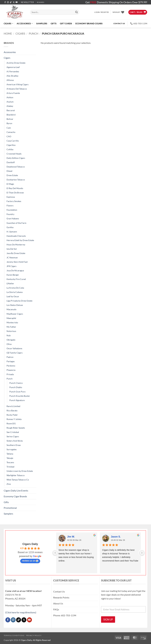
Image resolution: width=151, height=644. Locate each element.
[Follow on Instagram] (8, 2)
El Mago (10, 184)
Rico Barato (12, 410)
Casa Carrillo (13, 141)
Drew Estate (12, 175)
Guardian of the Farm (16, 223)
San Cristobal (13, 432)
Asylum (10, 102)
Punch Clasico (16, 383)
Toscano (10, 462)
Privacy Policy (34, 635)
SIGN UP (108, 619)
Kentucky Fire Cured (16, 279)
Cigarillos (11, 145)
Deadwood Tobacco (16, 167)
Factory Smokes (14, 201)
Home (8, 34)
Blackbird (11, 115)
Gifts (54, 23)
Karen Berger (13, 275)
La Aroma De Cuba (15, 288)
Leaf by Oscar (13, 296)
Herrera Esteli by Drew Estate (20, 240)
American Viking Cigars (18, 84)
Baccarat (11, 110)
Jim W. (71, 537)
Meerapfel (11, 318)
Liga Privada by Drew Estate (19, 301)
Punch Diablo (16, 387)
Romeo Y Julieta (14, 419)
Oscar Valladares (14, 348)
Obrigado (11, 340)
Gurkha (10, 227)
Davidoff (11, 162)
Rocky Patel (12, 415)
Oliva (9, 344)
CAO (9, 136)
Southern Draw (14, 445)
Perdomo (11, 366)
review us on (30, 561)
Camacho (11, 132)
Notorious (11, 331)
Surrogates (12, 449)
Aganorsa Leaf (13, 67)
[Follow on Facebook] (5, 2)
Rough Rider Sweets (16, 428)
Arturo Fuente (13, 93)
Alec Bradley (12, 76)
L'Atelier (10, 283)
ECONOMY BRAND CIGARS (89, 23)
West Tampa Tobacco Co (18, 480)
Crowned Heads (14, 154)
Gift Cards (66, 23)
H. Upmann (12, 232)
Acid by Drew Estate (16, 63)
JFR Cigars (11, 266)
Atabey (10, 106)
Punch (34, 34)
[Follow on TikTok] (11, 2)
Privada (10, 374)
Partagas (11, 361)
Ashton (10, 97)
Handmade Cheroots (16, 236)
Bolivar (10, 119)
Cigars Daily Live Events (16, 490)
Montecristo (12, 322)
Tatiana (10, 454)
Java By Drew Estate (16, 253)
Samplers (42, 23)
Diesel (9, 171)
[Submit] (76, 12)
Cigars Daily (30, 544)
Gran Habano (13, 218)
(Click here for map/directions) (21, 612)
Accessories (25, 23)
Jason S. (116, 537)
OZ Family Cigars (15, 353)
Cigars (9, 23)
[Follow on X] (14, 2)
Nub (9, 335)
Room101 (11, 423)
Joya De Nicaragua (15, 270)
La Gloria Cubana (15, 292)
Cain (9, 128)
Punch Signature (17, 400)
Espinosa (11, 197)
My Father (11, 327)
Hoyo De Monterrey (16, 245)
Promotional (10, 508)
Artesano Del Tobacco (17, 89)
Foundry (10, 214)
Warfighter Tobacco (16, 475)
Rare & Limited (13, 406)
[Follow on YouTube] (17, 2)
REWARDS (40, 2)
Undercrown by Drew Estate (20, 471)
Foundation (12, 210)
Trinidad (10, 467)
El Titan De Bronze (15, 193)
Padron (10, 357)
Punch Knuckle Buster (20, 396)
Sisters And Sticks (15, 441)
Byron (9, 123)
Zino (9, 484)
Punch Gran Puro (17, 392)
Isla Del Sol (12, 249)
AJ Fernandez (13, 71)
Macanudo (11, 309)
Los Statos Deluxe (15, 305)
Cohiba (10, 149)
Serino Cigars (13, 436)
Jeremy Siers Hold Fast (17, 262)
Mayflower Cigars (15, 314)
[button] (27, 2)
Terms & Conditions (14, 635)
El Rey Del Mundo (15, 188)
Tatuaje (10, 458)
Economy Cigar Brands (15, 496)
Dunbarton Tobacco (16, 180)
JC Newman (12, 257)
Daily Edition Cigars (16, 158)
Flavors (10, 206)
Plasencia (11, 370)
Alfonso (10, 80)
